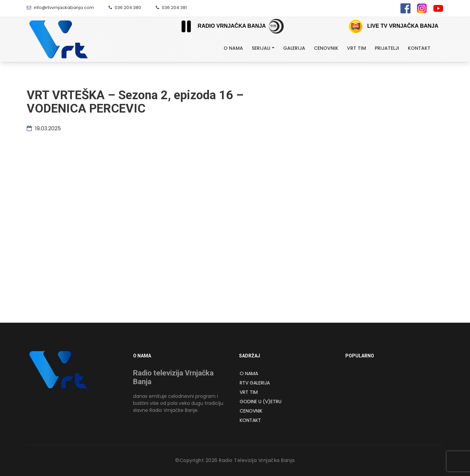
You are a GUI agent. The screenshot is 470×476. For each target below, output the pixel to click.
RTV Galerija (255, 383)
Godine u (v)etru (261, 402)
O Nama (233, 48)
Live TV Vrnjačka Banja (394, 26)
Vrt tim (357, 48)
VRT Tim (249, 392)
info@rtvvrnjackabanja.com (60, 8)
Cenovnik (326, 48)
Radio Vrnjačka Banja (221, 26)
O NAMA (249, 373)
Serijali (261, 48)
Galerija (294, 48)
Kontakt (419, 48)
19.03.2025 (44, 128)
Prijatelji (387, 48)
